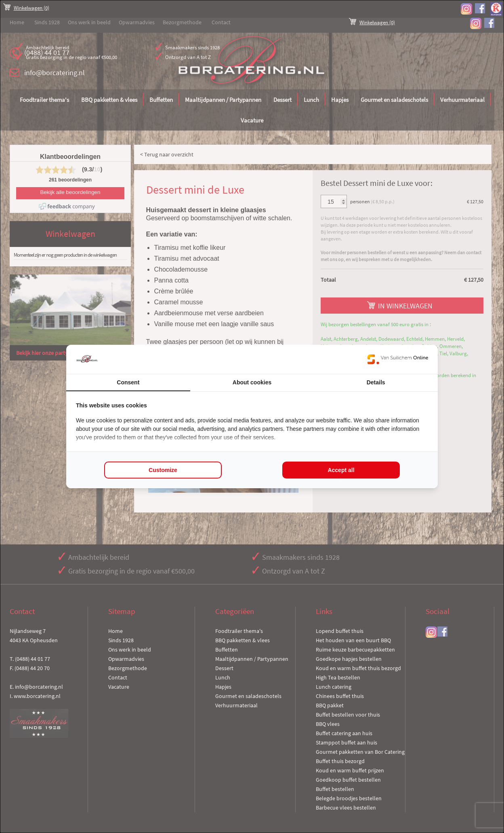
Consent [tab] (128, 382)
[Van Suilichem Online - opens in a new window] (398, 359)
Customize (163, 470)
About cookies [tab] (252, 382)
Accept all (341, 470)
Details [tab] (376, 382)
